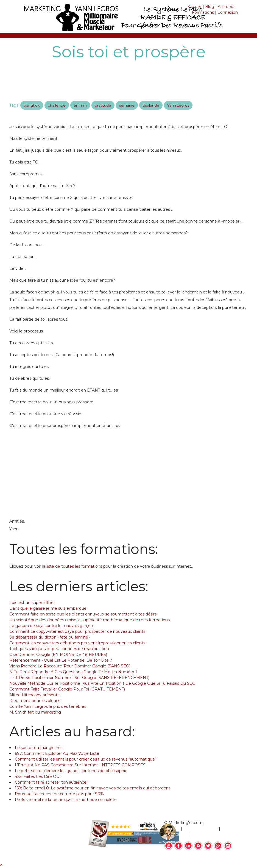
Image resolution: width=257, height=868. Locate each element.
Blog (210, 7)
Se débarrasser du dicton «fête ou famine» (50, 637)
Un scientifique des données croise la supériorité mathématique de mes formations (90, 620)
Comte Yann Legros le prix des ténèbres (48, 706)
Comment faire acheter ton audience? (52, 782)
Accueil (195, 7)
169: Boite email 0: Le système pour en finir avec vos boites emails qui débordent (93, 788)
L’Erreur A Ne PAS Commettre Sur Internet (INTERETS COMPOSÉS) (81, 765)
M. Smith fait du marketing (35, 712)
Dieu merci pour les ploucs (35, 701)
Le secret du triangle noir (39, 748)
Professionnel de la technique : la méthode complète (66, 800)
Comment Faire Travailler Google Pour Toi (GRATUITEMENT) (67, 689)
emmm (80, 105)
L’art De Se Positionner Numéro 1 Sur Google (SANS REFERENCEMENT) (79, 678)
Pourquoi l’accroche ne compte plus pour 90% (59, 794)
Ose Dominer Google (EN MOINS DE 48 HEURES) (58, 655)
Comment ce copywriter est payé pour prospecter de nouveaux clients (77, 631)
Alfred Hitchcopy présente (35, 695)
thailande (151, 105)
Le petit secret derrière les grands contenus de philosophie (71, 771)
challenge (57, 105)
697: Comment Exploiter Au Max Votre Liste (57, 753)
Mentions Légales (201, 828)
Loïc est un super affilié (31, 603)
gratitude (103, 105)
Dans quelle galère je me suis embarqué (48, 608)
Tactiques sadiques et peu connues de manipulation (59, 649)
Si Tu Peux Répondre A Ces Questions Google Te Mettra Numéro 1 (73, 672)
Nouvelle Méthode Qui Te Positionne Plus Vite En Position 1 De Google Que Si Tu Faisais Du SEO (102, 683)
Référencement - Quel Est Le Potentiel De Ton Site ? (61, 660)
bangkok (32, 105)
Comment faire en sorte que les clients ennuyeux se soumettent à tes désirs (83, 614)
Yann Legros (178, 105)
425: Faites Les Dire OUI (38, 777)
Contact (200, 834)
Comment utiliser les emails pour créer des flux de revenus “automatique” (86, 759)
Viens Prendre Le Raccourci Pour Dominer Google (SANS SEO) (70, 666)
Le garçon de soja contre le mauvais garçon (51, 626)
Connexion (228, 12)
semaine (127, 105)
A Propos (227, 7)
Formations (203, 12)
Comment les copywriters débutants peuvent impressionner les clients (77, 643)
